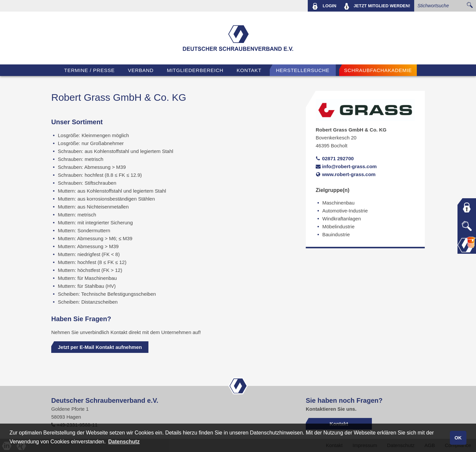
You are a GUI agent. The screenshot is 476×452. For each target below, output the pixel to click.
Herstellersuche (303, 70)
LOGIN (324, 6)
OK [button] (458, 438)
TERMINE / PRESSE (89, 70)
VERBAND (141, 70)
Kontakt (249, 70)
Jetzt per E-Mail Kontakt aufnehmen (100, 347)
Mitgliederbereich (195, 70)
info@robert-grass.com (346, 166)
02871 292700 (335, 158)
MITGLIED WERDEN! (377, 6)
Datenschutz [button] (124, 442)
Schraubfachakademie (378, 70)
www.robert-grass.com (346, 174)
